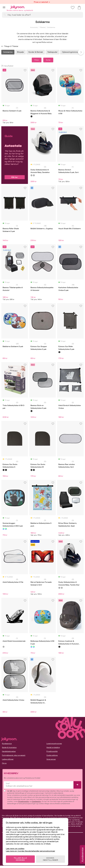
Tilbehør (42, 27)
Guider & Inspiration (9, 747)
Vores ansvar (51, 759)
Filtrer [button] (37, 60)
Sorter (48, 60)
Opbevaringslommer (70, 52)
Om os (4, 763)
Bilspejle (20, 52)
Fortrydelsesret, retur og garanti (14, 755)
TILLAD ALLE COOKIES (20, 859)
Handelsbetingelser (9, 751)
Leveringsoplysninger (54, 744)
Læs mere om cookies (15, 849)
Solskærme (51, 27)
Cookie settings (52, 755)
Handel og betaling (53, 747)
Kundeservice (7, 744)
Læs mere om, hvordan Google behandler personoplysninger (30, 851)
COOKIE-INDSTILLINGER (51, 859)
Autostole (34, 27)
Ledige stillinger (8, 759)
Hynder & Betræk (36, 52)
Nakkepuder (52, 52)
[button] (4, 7)
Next (81, 52)
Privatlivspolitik (52, 751)
